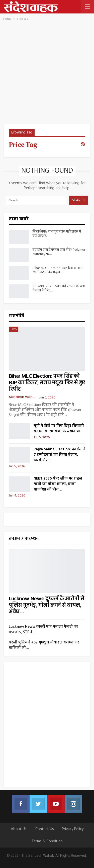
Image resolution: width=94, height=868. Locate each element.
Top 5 (14, 329)
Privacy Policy (73, 829)
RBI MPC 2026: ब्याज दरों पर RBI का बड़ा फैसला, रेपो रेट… (59, 288)
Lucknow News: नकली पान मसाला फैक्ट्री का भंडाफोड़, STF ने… (43, 629)
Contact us (45, 829)
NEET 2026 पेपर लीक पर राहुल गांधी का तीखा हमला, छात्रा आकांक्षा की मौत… (58, 484)
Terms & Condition (47, 841)
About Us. (19, 829)
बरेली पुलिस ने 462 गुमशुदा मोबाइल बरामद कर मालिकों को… (44, 645)
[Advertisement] (47, 75)
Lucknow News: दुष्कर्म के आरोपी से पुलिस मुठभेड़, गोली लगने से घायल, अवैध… (46, 605)
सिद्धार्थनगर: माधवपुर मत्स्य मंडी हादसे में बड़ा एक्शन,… (57, 234)
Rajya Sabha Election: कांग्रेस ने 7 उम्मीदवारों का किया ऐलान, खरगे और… (59, 455)
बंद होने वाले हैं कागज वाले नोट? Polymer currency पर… (59, 252)
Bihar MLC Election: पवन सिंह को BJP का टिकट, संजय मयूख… (58, 270)
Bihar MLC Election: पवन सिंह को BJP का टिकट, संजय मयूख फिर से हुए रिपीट (47, 383)
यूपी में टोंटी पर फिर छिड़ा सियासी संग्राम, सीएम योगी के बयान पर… (59, 429)
